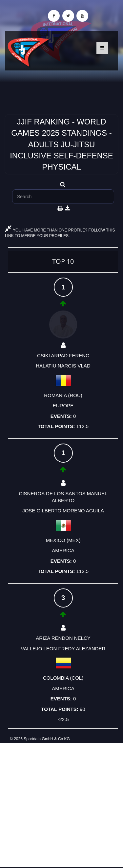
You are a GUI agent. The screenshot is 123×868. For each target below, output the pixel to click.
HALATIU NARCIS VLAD (63, 366)
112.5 (82, 426)
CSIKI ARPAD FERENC (63, 355)
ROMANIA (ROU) (63, 395)
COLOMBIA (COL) (63, 678)
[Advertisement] (61, 805)
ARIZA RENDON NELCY (63, 638)
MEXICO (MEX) (63, 540)
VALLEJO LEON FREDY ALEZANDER (63, 649)
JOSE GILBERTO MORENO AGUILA (63, 511)
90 (82, 709)
